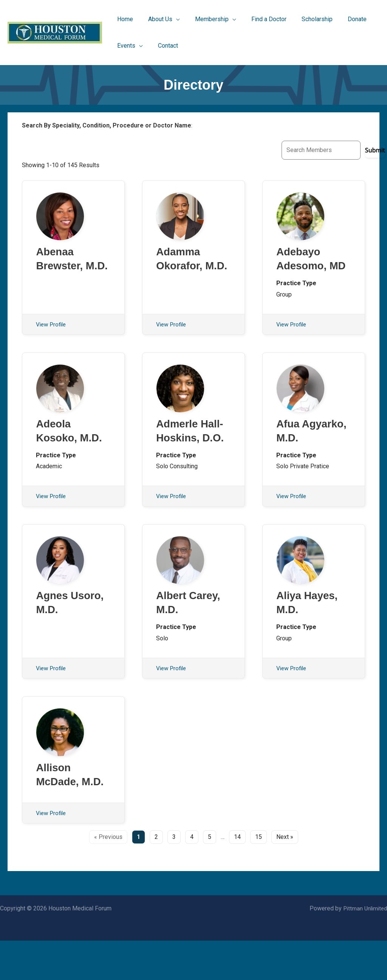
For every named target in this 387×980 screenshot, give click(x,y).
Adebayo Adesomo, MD (304, 268)
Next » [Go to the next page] (285, 876)
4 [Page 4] (192, 876)
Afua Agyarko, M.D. (300, 457)
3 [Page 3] (174, 876)
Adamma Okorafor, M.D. (181, 268)
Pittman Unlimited (364, 948)
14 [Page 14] (237, 876)
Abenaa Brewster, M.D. (61, 268)
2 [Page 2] (156, 876)
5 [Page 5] (210, 876)
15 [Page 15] (259, 876)
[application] (172, 19)
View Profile (52, 342)
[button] (159, 19)
